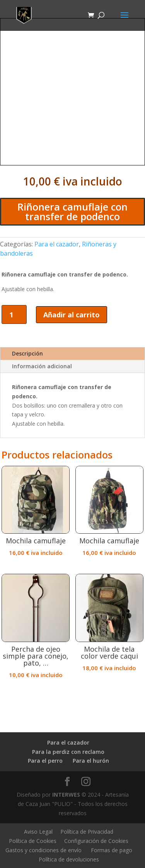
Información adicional (42, 366)
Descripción (27, 353)
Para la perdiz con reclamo (68, 752)
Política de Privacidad (87, 832)
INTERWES (66, 795)
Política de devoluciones (69, 859)
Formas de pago (112, 850)
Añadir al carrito (72, 315)
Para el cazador (57, 244)
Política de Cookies (33, 841)
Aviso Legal (38, 832)
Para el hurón (91, 761)
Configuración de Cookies (96, 841)
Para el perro (45, 761)
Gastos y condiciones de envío (43, 850)
